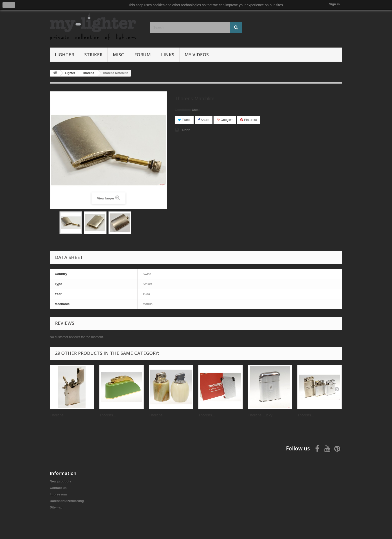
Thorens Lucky (260, 415)
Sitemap (56, 507)
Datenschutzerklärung (67, 501)
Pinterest (248, 120)
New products (60, 481)
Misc (118, 55)
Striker (93, 55)
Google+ (225, 120)
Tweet (184, 120)
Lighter (64, 55)
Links (168, 55)
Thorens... (58, 415)
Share (204, 120)
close (9, 5)
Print (186, 130)
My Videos (197, 55)
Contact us (58, 488)
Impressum (58, 494)
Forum (142, 55)
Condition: (183, 110)
